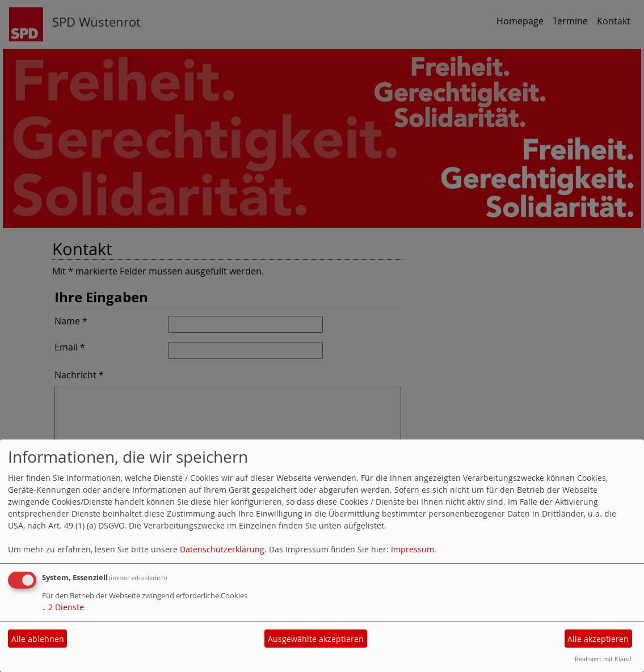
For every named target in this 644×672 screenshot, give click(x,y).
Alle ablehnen (38, 639)
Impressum (413, 549)
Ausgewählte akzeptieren (316, 639)
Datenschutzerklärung (222, 549)
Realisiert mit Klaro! (603, 659)
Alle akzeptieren (598, 639)
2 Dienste (63, 607)
